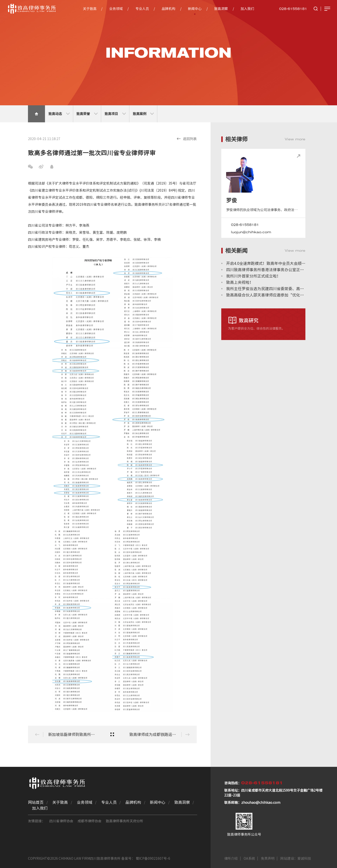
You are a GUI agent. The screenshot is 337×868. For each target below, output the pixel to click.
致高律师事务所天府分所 (124, 821)
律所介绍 (231, 859)
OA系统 (249, 859)
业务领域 (116, 9)
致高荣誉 (87, 114)
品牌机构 (168, 9)
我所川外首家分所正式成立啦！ (253, 276)
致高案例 (143, 114)
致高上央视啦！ (240, 282)
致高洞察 (221, 9)
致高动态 (59, 114)
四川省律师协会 (61, 821)
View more (295, 139)
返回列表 (187, 139)
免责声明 (268, 859)
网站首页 (36, 802)
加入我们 (247, 9)
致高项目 (115, 114)
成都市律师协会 (89, 821)
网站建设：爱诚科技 (296, 859)
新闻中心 (195, 9)
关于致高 (90, 9)
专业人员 (142, 9)
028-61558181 (293, 9)
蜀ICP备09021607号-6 (153, 859)
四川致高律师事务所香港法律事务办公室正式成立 (269, 270)
